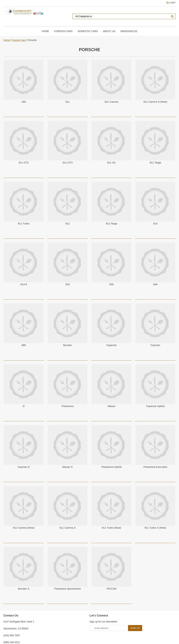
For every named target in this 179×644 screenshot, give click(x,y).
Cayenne (111, 345)
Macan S (68, 467)
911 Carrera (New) (24, 528)
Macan (111, 406)
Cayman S (24, 467)
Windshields (129, 31)
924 (68, 284)
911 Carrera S (67, 528)
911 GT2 (24, 163)
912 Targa (111, 223)
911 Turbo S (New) (155, 528)
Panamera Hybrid (111, 467)
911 (68, 102)
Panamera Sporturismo (67, 589)
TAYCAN (111, 589)
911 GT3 (67, 163)
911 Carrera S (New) (155, 102)
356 (24, 102)
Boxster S (24, 589)
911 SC (111, 163)
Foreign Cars (63, 31)
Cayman (155, 345)
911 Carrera (111, 102)
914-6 (24, 284)
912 (68, 223)
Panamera (68, 406)
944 (155, 284)
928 (111, 284)
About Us (109, 31)
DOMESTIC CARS (88, 31)
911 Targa (155, 163)
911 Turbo (24, 223)
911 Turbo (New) (112, 528)
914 (155, 223)
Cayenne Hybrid (155, 406)
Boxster (68, 345)
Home (45, 31)
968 (24, 345)
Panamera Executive (155, 467)
